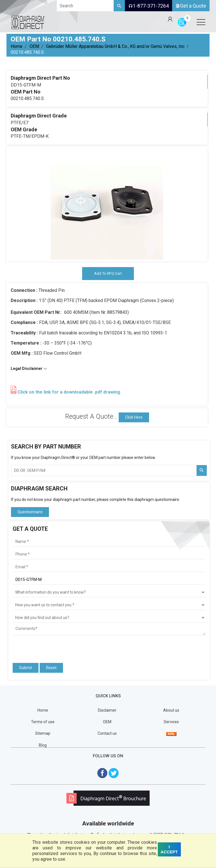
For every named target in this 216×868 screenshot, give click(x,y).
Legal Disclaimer (29, 369)
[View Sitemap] (171, 734)
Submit (26, 668)
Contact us (107, 734)
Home (17, 46)
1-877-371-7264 (148, 6)
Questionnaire (30, 512)
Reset (51, 668)
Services (171, 722)
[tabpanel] (107, 203)
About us (171, 711)
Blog (43, 745)
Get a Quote (191, 6)
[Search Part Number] (202, 471)
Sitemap (43, 734)
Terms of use (43, 722)
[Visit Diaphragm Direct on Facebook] (102, 773)
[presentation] (46, 647)
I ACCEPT (169, 849)
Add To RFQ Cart (108, 274)
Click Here (134, 418)
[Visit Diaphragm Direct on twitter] (114, 773)
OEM (34, 46)
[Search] (119, 6)
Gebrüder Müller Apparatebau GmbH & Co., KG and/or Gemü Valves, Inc (115, 46)
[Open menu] (201, 22)
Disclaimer (107, 711)
